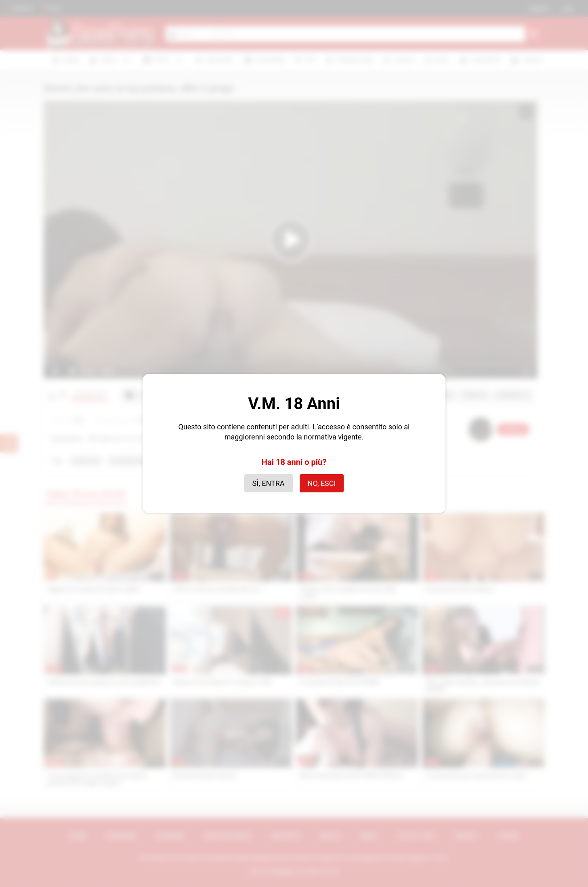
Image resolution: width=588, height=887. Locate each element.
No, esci (322, 483)
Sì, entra (269, 483)
